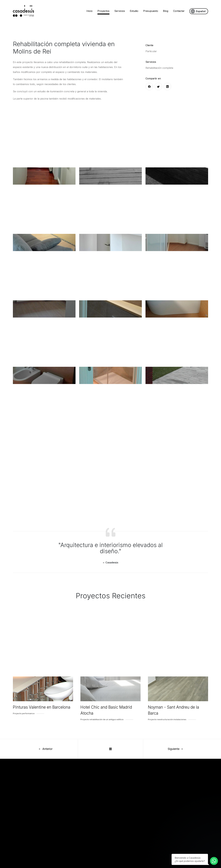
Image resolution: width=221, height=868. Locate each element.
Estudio (134, 11)
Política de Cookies (123, 821)
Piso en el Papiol (65, 844)
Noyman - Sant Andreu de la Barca (174, 710)
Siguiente (176, 749)
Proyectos (103, 11)
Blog (166, 11)
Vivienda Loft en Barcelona (71, 832)
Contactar (179, 11)
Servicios (120, 11)
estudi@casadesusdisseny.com (55, 791)
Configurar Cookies (124, 832)
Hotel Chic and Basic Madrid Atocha (106, 710)
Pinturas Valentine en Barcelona (42, 707)
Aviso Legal (119, 815)
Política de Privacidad (125, 827)
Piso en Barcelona (66, 838)
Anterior (45, 749)
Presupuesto (151, 11)
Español (198, 11)
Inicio (89, 11)
